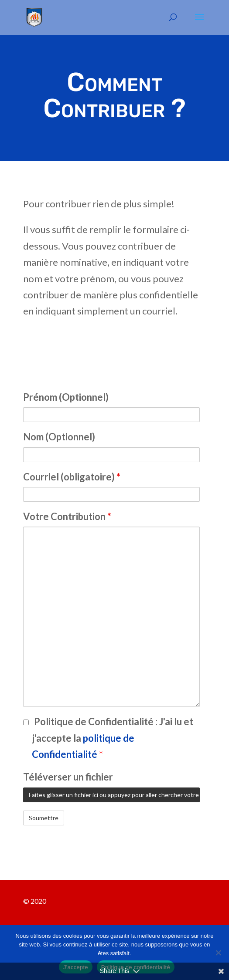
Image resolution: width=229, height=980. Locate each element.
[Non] (218, 953)
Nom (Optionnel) (59, 437)
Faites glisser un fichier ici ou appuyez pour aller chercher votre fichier (114, 795)
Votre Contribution (67, 516)
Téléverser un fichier (68, 777)
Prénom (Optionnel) (66, 397)
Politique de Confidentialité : (113, 738)
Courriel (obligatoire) (72, 477)
